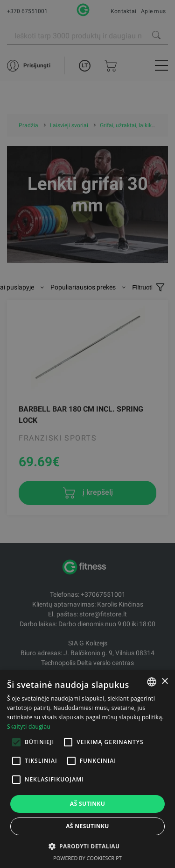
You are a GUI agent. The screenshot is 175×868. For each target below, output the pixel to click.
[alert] (87, 434)
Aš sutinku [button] (87, 804)
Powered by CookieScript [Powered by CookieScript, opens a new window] (87, 858)
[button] (88, 846)
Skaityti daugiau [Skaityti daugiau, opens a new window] (29, 727)
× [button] (164, 682)
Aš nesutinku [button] (87, 826)
